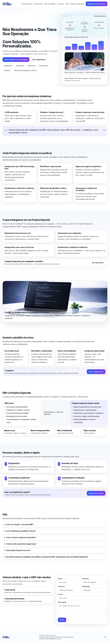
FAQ (67, 4)
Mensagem (82, 610)
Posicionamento (27, 4)
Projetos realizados (77, 4)
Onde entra (39, 4)
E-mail (82, 597)
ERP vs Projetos (50, 4)
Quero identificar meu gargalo (16, 60)
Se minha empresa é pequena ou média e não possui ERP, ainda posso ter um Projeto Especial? (47, 557)
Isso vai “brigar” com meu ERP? (20, 524)
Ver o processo (98, 263)
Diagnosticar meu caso (97, 4)
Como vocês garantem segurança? (21, 544)
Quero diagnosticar (96, 372)
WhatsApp (94, 589)
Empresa (94, 581)
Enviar (62, 622)
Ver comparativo (39, 60)
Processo (61, 4)
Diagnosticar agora (96, 493)
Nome (70, 581)
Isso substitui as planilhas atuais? (21, 531)
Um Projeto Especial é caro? (18, 550)
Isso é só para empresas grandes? (21, 537)
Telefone (70, 589)
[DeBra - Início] (7, 4)
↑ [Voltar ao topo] (105, 639)
